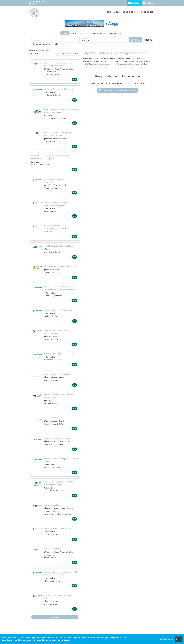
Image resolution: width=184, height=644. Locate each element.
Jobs (117, 12)
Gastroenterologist (52, 225)
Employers (149, 3)
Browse (73, 33)
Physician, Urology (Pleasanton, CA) (59, 354)
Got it (178, 639)
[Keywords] (55, 40)
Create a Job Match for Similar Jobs (118, 90)
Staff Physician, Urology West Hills (58, 246)
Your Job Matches (100, 33)
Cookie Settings (167, 639)
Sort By (34, 54)
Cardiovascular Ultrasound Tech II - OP (60, 266)
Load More (55, 617)
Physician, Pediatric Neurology (57, 438)
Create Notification (70, 54)
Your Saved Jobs (116, 33)
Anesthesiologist (51, 418)
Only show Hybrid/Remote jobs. (46, 44)
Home (108, 12)
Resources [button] (147, 12)
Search (65, 33)
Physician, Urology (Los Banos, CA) (58, 89)
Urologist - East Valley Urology (57, 374)
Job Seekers (134, 3)
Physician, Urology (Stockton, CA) (58, 310)
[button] (148, 40)
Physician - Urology (52, 505)
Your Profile (130, 12)
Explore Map (84, 33)
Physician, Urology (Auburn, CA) (57, 528)
